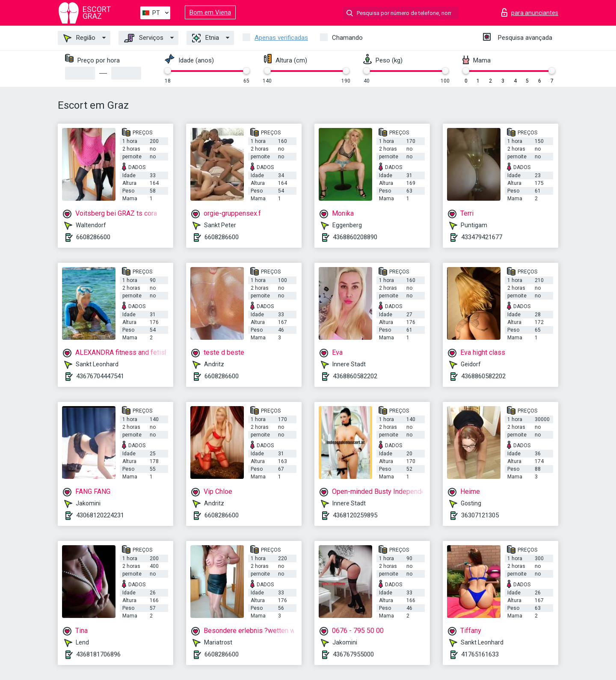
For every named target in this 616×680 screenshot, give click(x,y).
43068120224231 (100, 515)
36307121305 (480, 515)
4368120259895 (355, 515)
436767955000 (353, 654)
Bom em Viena (210, 12)
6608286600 (93, 237)
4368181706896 (98, 654)
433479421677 (482, 237)
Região (79, 38)
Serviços (144, 38)
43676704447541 (100, 376)
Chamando (347, 38)
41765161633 (480, 654)
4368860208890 (355, 237)
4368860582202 (355, 376)
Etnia (206, 38)
